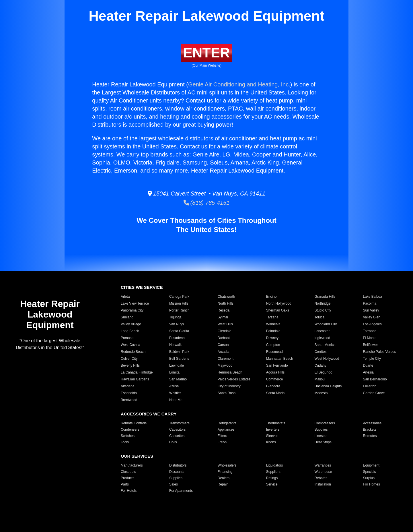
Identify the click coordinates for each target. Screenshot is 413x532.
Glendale (225, 331)
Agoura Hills (275, 372)
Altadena (127, 386)
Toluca (320, 317)
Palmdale (273, 331)
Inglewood (323, 338)
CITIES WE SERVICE (142, 287)
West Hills (225, 324)
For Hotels (129, 491)
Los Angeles (372, 324)
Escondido (129, 393)
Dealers (224, 478)
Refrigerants (227, 423)
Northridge (323, 303)
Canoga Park (179, 297)
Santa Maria (275, 393)
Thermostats (276, 423)
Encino (271, 297)
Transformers (179, 423)
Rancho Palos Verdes (379, 352)
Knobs (271, 442)
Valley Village (131, 324)
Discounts (177, 472)
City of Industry (229, 386)
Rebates (321, 478)
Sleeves (272, 436)
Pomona (127, 338)
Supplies (321, 430)
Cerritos (321, 352)
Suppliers (273, 472)
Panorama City (132, 310)
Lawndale (177, 365)
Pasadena (177, 338)
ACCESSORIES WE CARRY (149, 414)
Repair (223, 484)
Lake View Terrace (135, 303)
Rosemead (274, 352)
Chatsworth (226, 297)
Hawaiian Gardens (135, 379)
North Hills (226, 303)
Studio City (323, 310)
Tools (125, 442)
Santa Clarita (179, 331)
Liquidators (275, 465)
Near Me (176, 400)
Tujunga (175, 317)
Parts (125, 484)
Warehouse (323, 472)
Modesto (321, 393)
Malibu (320, 379)
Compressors (325, 423)
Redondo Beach (133, 352)
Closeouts (128, 472)
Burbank (224, 338)
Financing (225, 472)
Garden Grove (374, 393)
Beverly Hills (130, 365)
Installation (323, 484)
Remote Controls (134, 423)
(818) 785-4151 (207, 203)
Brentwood (129, 400)
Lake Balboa (372, 297)
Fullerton (370, 386)
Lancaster (322, 331)
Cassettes (177, 436)
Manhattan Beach (280, 359)
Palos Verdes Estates (234, 379)
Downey (272, 338)
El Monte (370, 338)
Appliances (226, 430)
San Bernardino (375, 379)
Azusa (174, 386)
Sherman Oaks (278, 310)
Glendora (273, 386)
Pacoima (370, 303)
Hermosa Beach (230, 372)
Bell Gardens (179, 359)
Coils (173, 442)
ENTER (207, 53)
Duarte (368, 365)
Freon (222, 442)
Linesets (321, 436)
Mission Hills (179, 303)
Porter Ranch (179, 310)
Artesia (368, 372)
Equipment (371, 465)
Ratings (272, 478)
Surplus (369, 478)
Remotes (370, 436)
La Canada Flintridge (137, 372)
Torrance (370, 331)
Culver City (129, 359)
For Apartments (181, 491)
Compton (273, 345)
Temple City (372, 359)
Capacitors (177, 430)
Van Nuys (177, 324)
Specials (369, 472)
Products (127, 478)
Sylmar (223, 317)
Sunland (127, 317)
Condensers (130, 430)
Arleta (125, 297)
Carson (223, 345)
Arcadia (224, 352)
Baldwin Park (179, 352)
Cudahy (321, 365)
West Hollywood (327, 359)
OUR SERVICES (137, 456)
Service (272, 484)
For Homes (371, 484)
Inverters (273, 430)
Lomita (174, 372)
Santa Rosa (227, 393)
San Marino (178, 379)
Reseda (224, 310)
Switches (128, 436)
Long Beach (130, 331)
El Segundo (324, 372)
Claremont (226, 359)
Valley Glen (371, 317)
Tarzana (272, 317)
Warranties (323, 465)
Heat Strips (323, 442)
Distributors (178, 465)
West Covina (130, 345)
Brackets (370, 430)
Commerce (275, 379)
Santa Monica (325, 345)
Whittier (175, 393)
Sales (174, 484)
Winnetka (273, 324)
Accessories (372, 423)
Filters (222, 436)
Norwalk (175, 345)
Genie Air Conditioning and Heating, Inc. (239, 84)
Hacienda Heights (328, 386)
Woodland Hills (326, 324)
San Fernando (277, 365)
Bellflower (370, 345)
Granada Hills (325, 297)
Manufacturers (132, 465)
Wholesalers (227, 465)
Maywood (225, 365)
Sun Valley (371, 310)
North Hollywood (279, 303)
